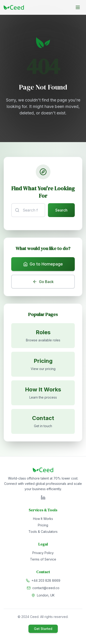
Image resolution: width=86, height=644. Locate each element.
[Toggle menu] (78, 7)
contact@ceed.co (46, 588)
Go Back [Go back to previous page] (43, 282)
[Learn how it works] (43, 393)
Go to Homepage (43, 264)
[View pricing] (43, 364)
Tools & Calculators (43, 532)
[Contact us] (43, 421)
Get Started (43, 629)
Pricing (43, 525)
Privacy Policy (43, 553)
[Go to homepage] (14, 7)
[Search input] (28, 210)
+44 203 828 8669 (46, 580)
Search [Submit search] (61, 210)
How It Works (43, 519)
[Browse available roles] (43, 336)
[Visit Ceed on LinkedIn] (43, 498)
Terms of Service (43, 559)
